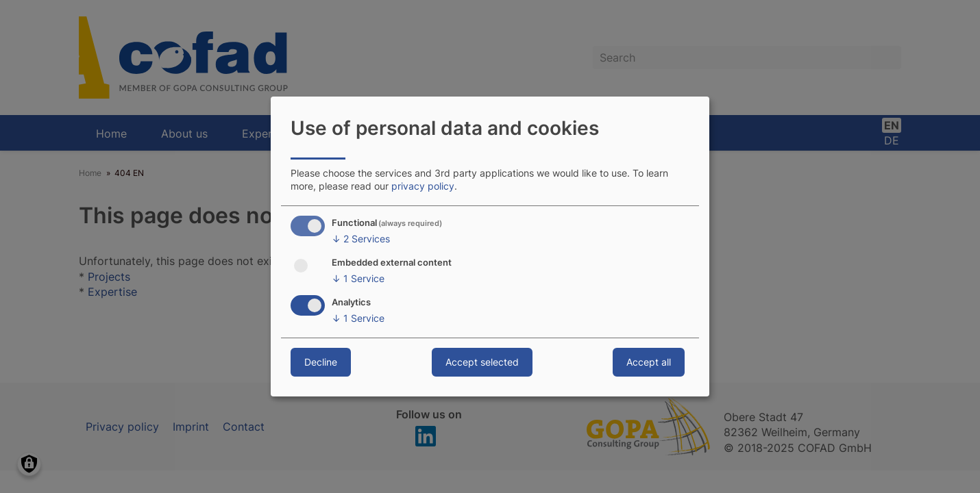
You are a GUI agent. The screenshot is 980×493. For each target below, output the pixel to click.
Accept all (649, 362)
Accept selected (482, 362)
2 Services (361, 239)
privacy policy (423, 186)
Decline (321, 362)
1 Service (358, 279)
